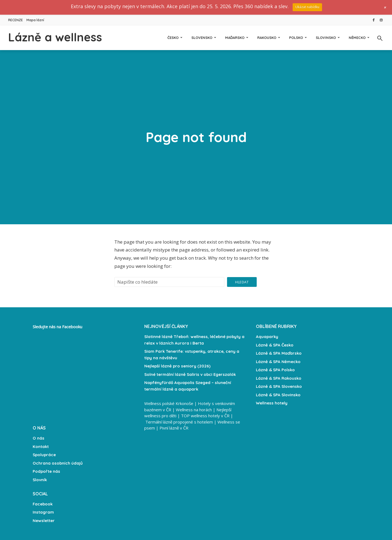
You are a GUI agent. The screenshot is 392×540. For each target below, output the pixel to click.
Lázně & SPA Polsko (275, 370)
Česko (173, 38)
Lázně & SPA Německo (278, 362)
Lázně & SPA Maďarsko (279, 353)
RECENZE (16, 20)
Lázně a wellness (55, 37)
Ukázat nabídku (307, 7)
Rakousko (267, 38)
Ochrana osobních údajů (58, 463)
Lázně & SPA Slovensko (279, 386)
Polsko (296, 38)
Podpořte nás (46, 471)
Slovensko (202, 38)
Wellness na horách (194, 410)
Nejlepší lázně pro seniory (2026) (177, 366)
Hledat (242, 282)
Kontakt (41, 447)
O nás (39, 438)
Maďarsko (235, 38)
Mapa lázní (35, 20)
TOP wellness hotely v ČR (205, 416)
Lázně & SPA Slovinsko (278, 395)
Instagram (43, 512)
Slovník (40, 480)
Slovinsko (326, 38)
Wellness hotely (272, 403)
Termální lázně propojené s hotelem (179, 422)
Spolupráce (44, 455)
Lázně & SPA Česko (275, 345)
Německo (357, 38)
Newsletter (44, 521)
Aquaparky (267, 337)
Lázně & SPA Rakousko (279, 378)
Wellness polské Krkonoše (169, 403)
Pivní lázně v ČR (174, 428)
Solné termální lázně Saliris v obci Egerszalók (190, 374)
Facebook (43, 504)
